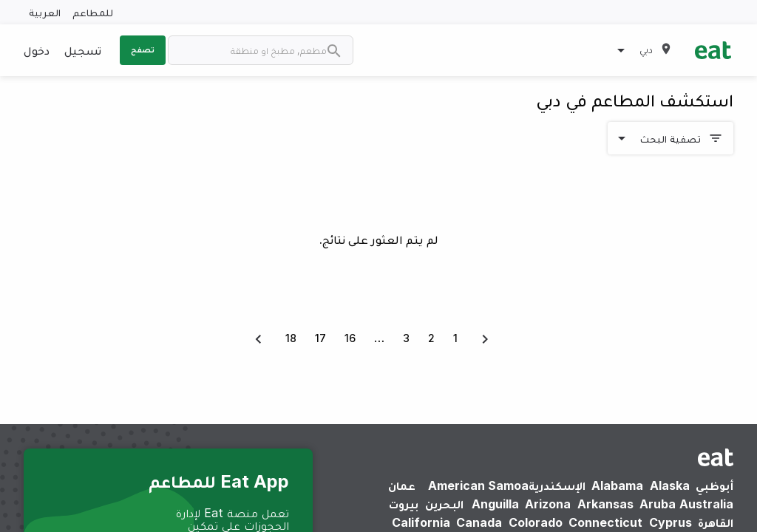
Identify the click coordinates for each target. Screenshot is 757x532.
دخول (37, 50)
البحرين (444, 504)
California (421, 522)
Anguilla (495, 504)
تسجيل (83, 50)
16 (350, 338)
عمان (402, 485)
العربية (45, 12)
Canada (479, 522)
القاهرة (716, 522)
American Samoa (478, 485)
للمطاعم (93, 12)
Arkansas (605, 504)
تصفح (143, 50)
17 (320, 338)
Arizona (548, 504)
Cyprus (671, 522)
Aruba (658, 504)
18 (291, 338)
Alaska (670, 485)
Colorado (536, 522)
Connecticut (605, 522)
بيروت (404, 504)
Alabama (617, 485)
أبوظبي (714, 485)
